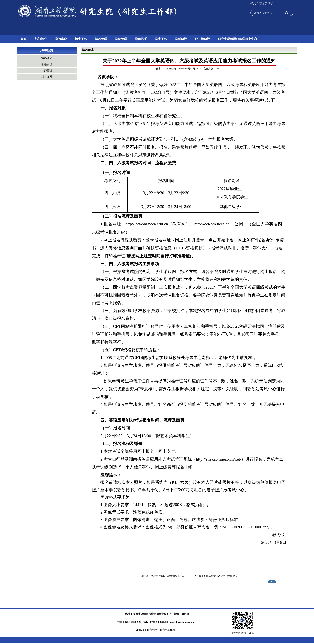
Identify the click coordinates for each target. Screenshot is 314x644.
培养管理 (101, 39)
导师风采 (141, 39)
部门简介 (41, 39)
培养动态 (47, 51)
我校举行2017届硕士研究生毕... (168, 576)
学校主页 (257, 4)
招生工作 (81, 39)
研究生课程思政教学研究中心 (238, 39)
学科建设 (181, 39)
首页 (24, 39)
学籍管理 (47, 64)
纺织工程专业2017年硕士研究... (220, 576)
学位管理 (121, 39)
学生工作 (161, 39)
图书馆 (269, 4)
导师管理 (47, 70)
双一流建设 (203, 39)
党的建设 (61, 39)
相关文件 (47, 77)
